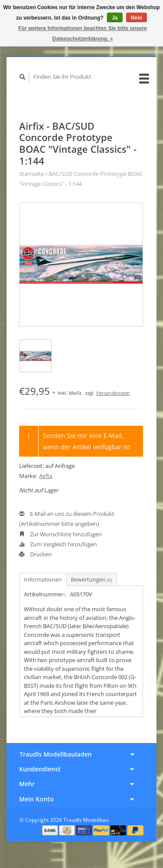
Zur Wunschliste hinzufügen (60, 534)
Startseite (32, 174)
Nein (136, 18)
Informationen (43, 579)
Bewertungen (91, 579)
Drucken (35, 554)
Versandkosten (113, 393)
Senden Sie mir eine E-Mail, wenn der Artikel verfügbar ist (87, 441)
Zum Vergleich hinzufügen (58, 544)
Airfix (46, 476)
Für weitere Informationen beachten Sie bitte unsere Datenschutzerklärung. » (83, 34)
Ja (115, 18)
